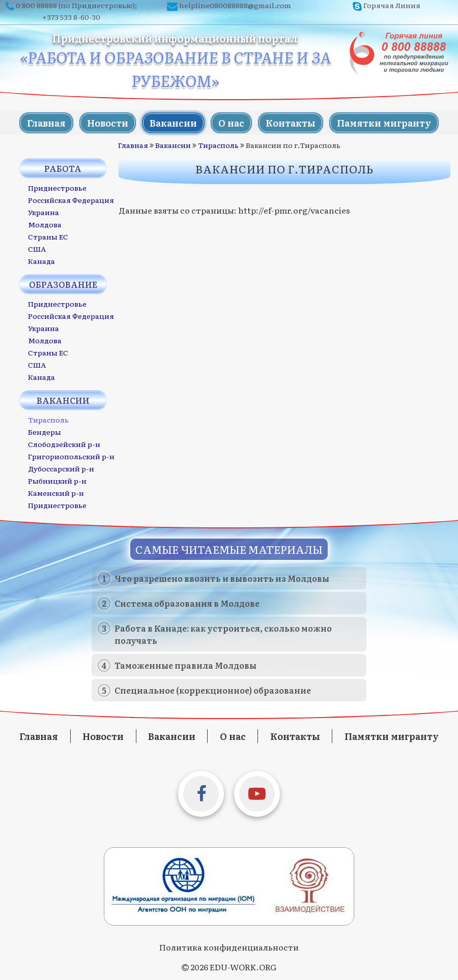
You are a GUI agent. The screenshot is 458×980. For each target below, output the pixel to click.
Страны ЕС (48, 236)
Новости (106, 122)
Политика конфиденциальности (229, 946)
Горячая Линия (392, 5)
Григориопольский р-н (71, 456)
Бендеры (45, 431)
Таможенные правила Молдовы (185, 665)
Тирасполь (218, 144)
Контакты (292, 122)
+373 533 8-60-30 (71, 17)
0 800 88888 (36, 5)
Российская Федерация (71, 199)
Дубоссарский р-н (61, 468)
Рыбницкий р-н (57, 480)
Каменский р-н (56, 492)
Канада (41, 260)
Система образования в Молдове (187, 603)
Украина (44, 212)
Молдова (45, 224)
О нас (232, 122)
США (37, 248)
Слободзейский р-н (64, 443)
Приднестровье (57, 187)
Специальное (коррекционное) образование (213, 690)
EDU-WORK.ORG (243, 966)
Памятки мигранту (387, 122)
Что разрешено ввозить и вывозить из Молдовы (222, 578)
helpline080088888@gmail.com (235, 5)
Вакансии (173, 122)
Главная (44, 122)
